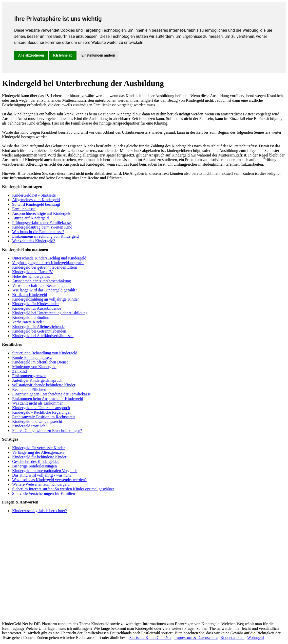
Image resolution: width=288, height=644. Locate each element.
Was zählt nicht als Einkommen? (39, 403)
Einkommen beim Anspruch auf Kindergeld (48, 399)
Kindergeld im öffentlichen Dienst (40, 362)
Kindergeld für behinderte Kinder (39, 457)
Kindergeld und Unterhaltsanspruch (41, 408)
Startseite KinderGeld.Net (150, 638)
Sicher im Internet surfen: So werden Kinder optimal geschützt (63, 489)
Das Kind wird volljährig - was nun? (42, 475)
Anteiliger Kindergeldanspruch (37, 380)
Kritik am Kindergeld (30, 295)
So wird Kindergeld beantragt (36, 204)
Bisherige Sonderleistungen (34, 466)
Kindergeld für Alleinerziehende (38, 327)
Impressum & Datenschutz (196, 638)
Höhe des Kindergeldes (31, 276)
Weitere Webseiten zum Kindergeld (41, 484)
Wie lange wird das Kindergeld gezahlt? (45, 290)
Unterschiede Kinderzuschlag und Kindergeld (49, 258)
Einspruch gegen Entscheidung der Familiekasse (51, 394)
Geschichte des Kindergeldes (36, 462)
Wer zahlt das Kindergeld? (34, 241)
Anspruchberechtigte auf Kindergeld (42, 213)
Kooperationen (232, 638)
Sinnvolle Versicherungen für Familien (44, 493)
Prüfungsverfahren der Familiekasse (41, 223)
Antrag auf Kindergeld (31, 218)
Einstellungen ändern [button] (98, 55)
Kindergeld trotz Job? (30, 426)
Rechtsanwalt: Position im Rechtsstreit (44, 417)
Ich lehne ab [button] (63, 55)
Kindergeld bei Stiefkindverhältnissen (43, 336)
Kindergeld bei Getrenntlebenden (39, 331)
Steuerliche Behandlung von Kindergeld (45, 353)
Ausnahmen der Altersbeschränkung (42, 281)
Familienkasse (24, 209)
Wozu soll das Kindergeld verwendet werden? (49, 480)
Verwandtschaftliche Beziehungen (40, 285)
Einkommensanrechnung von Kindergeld (45, 236)
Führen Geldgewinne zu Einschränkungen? (47, 431)
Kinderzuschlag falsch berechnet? (40, 511)
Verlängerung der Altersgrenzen (38, 452)
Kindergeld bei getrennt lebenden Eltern (45, 267)
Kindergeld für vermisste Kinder (39, 448)
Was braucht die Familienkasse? (38, 232)
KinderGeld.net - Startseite (34, 195)
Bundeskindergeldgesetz (32, 358)
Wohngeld (255, 638)
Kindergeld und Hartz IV (32, 272)
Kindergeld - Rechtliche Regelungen (42, 412)
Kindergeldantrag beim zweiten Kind (42, 227)
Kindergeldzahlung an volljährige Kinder (45, 299)
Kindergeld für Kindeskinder (36, 304)
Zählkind (20, 371)
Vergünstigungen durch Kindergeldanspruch (48, 263)
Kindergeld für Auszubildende (37, 308)
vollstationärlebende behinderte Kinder (44, 385)
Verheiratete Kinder (28, 322)
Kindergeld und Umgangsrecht (37, 421)
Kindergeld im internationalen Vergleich (45, 471)
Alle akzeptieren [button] (31, 55)
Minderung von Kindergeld (34, 367)
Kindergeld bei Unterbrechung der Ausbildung (50, 313)
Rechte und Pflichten (29, 389)
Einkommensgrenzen (29, 376)
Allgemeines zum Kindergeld (36, 200)
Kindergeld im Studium (31, 317)
